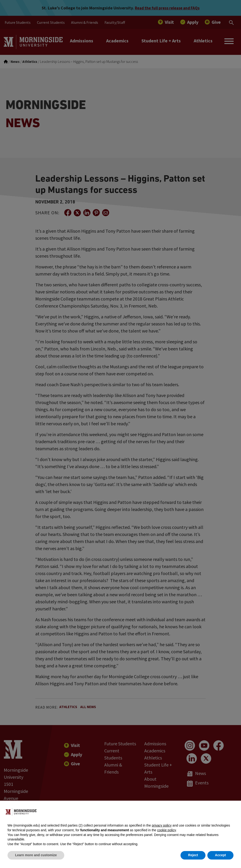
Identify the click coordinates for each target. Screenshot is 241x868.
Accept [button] (220, 855)
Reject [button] (193, 855)
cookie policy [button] (167, 830)
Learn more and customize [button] (36, 855)
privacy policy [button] (162, 825)
